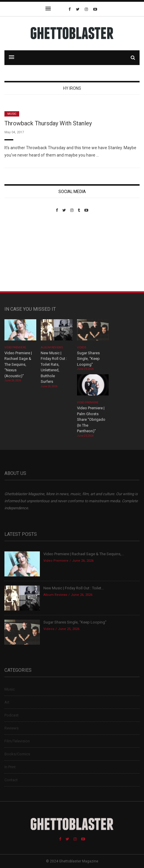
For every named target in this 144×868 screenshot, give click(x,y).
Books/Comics (17, 754)
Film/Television (17, 741)
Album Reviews (52, 347)
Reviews (12, 728)
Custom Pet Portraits (22, 253)
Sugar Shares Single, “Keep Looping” (88, 359)
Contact (11, 780)
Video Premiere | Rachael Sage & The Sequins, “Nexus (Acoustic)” (18, 364)
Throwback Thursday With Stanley (48, 123)
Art (7, 702)
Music (12, 114)
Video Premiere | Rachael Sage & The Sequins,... (84, 554)
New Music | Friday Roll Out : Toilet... (74, 588)
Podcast (12, 715)
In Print (10, 767)
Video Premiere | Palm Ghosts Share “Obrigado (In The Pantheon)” (91, 419)
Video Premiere (15, 347)
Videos (82, 347)
